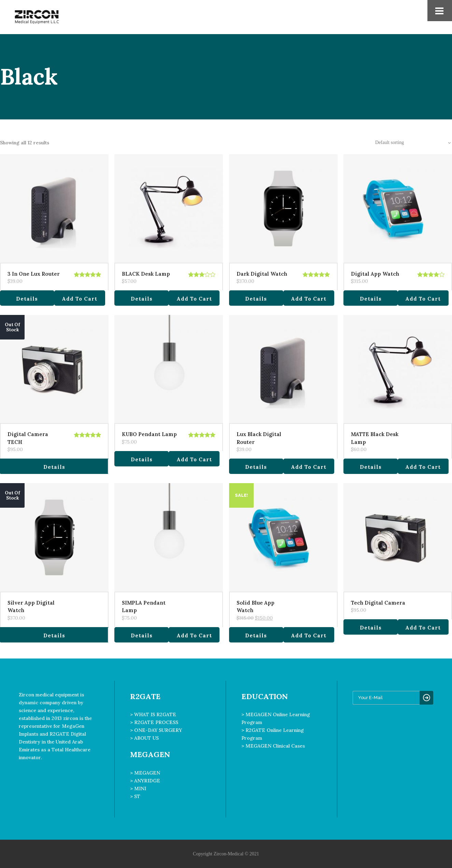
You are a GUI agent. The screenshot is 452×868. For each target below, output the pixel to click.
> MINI (138, 789)
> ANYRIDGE (145, 781)
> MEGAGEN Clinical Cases (273, 746)
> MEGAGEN (145, 773)
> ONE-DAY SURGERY (156, 730)
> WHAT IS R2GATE (153, 714)
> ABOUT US (144, 738)
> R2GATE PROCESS (154, 722)
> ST (135, 796)
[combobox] (409, 143)
